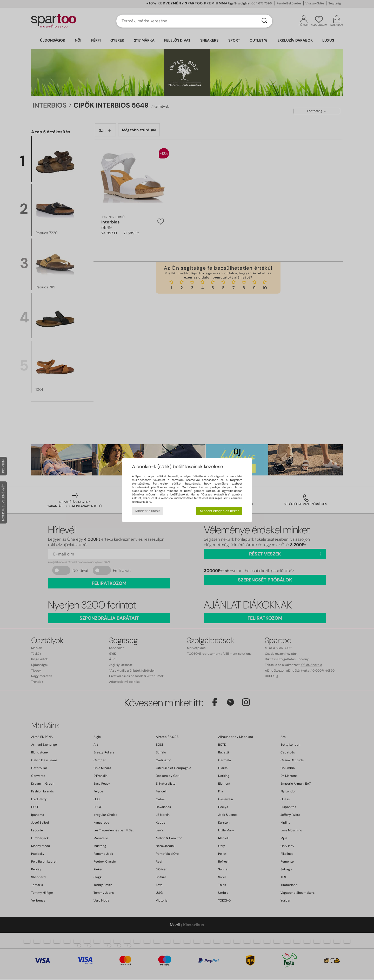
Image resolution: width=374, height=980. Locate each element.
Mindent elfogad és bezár (219, 511)
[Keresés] (264, 21)
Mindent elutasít (148, 511)
